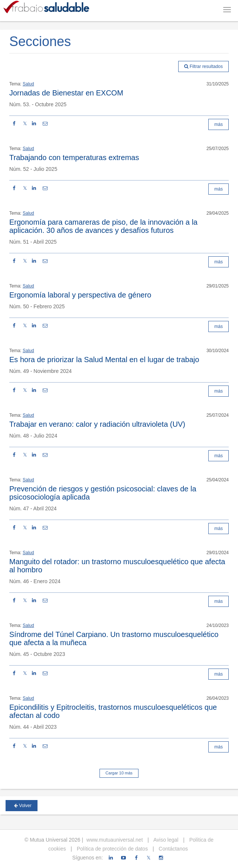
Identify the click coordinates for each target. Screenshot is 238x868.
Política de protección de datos (112, 849)
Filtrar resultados (203, 66)
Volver (23, 806)
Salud (28, 84)
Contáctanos (172, 849)
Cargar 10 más (119, 773)
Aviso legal (165, 840)
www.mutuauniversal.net (115, 840)
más (219, 124)
